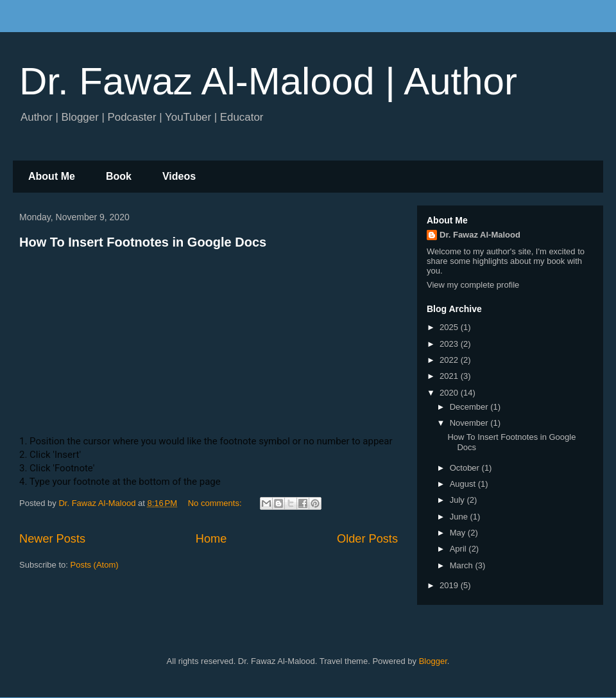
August (464, 484)
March (463, 565)
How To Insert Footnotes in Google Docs (143, 242)
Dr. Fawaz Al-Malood (480, 235)
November (470, 423)
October (466, 468)
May (459, 533)
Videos (179, 176)
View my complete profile (473, 285)
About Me (52, 176)
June (460, 517)
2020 (450, 393)
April (459, 549)
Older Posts (367, 539)
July (458, 500)
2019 (450, 585)
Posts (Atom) (95, 565)
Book (119, 176)
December (470, 407)
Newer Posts (52, 539)
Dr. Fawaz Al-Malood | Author (268, 81)
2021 (450, 376)
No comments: (216, 503)
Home (211, 539)
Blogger (433, 661)
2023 (450, 344)
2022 (450, 360)
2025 (450, 327)
